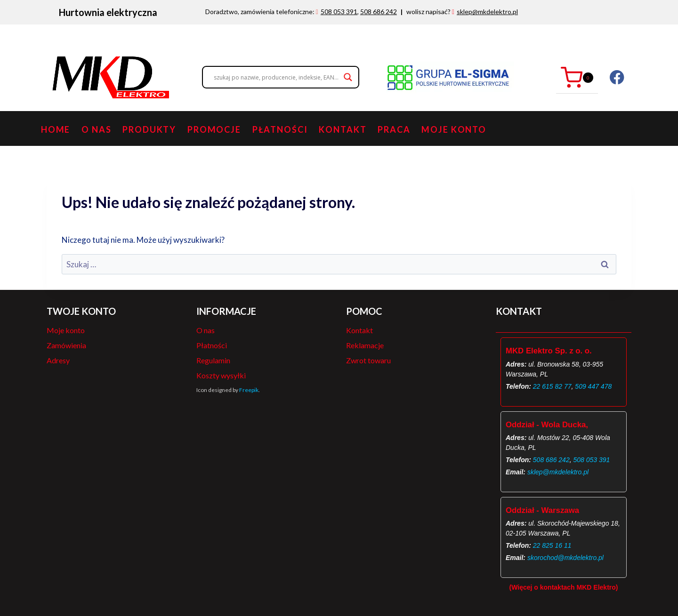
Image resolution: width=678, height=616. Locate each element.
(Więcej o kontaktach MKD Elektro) (564, 587)
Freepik (249, 390)
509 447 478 (593, 386)
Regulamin (213, 360)
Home (56, 129)
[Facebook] (617, 77)
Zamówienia (66, 345)
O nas (96, 129)
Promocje (214, 129)
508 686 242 (379, 12)
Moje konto (454, 129)
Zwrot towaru (368, 360)
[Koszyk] (577, 77)
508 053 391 (339, 12)
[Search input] (276, 77)
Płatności (280, 129)
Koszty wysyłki (221, 375)
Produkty (149, 129)
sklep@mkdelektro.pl (487, 12)
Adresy (58, 360)
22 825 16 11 (552, 545)
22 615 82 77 (552, 386)
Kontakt (343, 129)
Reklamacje (365, 345)
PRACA (394, 129)
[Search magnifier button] (348, 77)
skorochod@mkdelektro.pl (565, 558)
